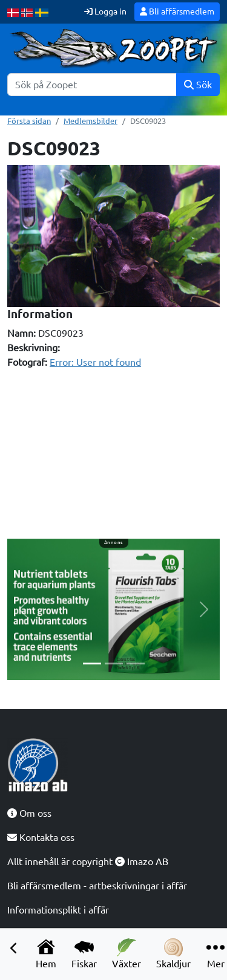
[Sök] (92, 85)
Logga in (105, 11)
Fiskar (84, 954)
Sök (198, 85)
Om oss (29, 813)
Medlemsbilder (90, 121)
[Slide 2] (114, 664)
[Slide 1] (92, 664)
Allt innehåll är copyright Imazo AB (88, 862)
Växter (127, 954)
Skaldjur (173, 954)
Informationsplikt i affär (58, 910)
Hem (46, 954)
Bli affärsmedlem (177, 11)
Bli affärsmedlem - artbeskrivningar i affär (97, 886)
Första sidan (29, 121)
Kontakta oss (41, 837)
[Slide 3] (136, 664)
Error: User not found (95, 362)
